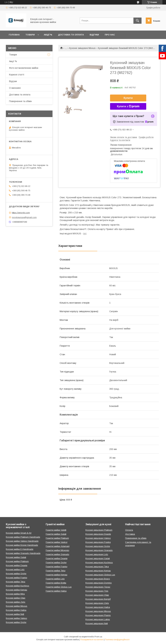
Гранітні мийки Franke (56, 567)
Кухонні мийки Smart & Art (19, 533)
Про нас (110, 35)
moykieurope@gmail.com (24, 217)
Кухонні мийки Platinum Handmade (23, 537)
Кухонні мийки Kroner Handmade (22, 545)
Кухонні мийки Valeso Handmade (22, 541)
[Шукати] (137, 21)
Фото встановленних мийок (24, 68)
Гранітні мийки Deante (57, 558)
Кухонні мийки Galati (16, 557)
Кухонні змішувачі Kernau (98, 571)
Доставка (130, 534)
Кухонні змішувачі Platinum (99, 530)
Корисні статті (17, 75)
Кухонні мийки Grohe (16, 574)
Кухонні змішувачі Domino (99, 583)
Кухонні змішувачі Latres (98, 619)
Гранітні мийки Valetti (56, 530)
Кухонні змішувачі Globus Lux (100, 575)
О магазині (15, 88)
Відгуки (94, 35)
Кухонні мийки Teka (15, 582)
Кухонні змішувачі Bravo (98, 579)
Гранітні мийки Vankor (57, 542)
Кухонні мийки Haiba (16, 610)
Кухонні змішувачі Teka (97, 567)
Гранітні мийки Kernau (56, 575)
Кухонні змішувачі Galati (98, 558)
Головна (14, 35)
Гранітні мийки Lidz (55, 579)
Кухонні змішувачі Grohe (98, 546)
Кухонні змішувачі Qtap (97, 595)
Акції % (48, 35)
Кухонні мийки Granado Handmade (23, 553)
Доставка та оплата (71, 35)
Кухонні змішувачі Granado (99, 550)
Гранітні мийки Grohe (56, 563)
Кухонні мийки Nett (15, 614)
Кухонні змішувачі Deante (98, 534)
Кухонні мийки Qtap (16, 598)
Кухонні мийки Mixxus (17, 606)
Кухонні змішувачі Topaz (98, 587)
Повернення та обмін (20, 101)
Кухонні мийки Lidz (15, 569)
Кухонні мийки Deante (17, 565)
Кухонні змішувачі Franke (98, 542)
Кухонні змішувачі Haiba (98, 607)
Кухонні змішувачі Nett (97, 623)
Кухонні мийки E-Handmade (20, 549)
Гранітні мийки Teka (56, 571)
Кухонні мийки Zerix (16, 602)
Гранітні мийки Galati (56, 534)
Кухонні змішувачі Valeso (98, 538)
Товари (30, 35)
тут (85, 234)
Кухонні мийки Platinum (17, 561)
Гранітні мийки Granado (57, 554)
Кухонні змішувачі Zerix (97, 603)
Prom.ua (98, 637)
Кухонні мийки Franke (16, 578)
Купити (128, 98)
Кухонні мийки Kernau (16, 590)
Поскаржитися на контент (92, 640)
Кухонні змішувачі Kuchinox (99, 563)
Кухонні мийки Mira (15, 594)
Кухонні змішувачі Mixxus (82, 48)
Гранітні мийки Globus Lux (59, 587)
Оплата (129, 530)
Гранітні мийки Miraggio (57, 550)
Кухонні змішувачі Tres (97, 591)
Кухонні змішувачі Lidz (97, 554)
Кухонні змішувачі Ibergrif (98, 599)
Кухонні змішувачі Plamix (98, 615)
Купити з (128, 106)
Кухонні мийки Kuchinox (18, 586)
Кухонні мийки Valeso (16, 618)
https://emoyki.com (21, 213)
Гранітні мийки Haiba (56, 591)
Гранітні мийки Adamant (58, 546)
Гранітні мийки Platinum (57, 538)
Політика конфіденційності (117, 640)
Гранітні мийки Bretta (56, 583)
